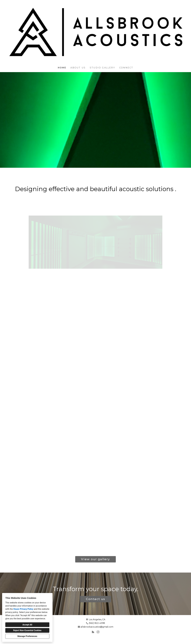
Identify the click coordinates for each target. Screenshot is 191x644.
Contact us (96, 599)
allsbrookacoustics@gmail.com (97, 627)
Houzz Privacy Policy (23, 609)
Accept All (27, 625)
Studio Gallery (102, 68)
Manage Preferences (27, 636)
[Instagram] (98, 632)
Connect (126, 68)
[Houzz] (93, 632)
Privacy (89, 640)
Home (62, 68)
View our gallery (95, 559)
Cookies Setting (99, 640)
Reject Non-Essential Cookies (27, 630)
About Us (78, 68)
